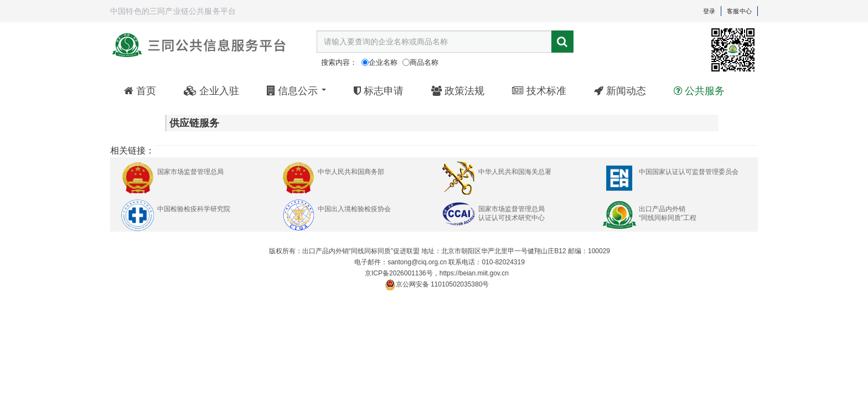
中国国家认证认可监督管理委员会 (689, 172)
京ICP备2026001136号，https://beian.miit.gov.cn (437, 273)
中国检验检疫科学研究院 (194, 209)
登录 (709, 11)
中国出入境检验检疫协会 (354, 209)
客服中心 (739, 11)
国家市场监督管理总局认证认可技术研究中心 (512, 213)
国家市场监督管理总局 (190, 172)
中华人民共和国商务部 (351, 172)
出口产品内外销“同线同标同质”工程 (668, 213)
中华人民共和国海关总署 (515, 172)
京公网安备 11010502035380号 (437, 285)
